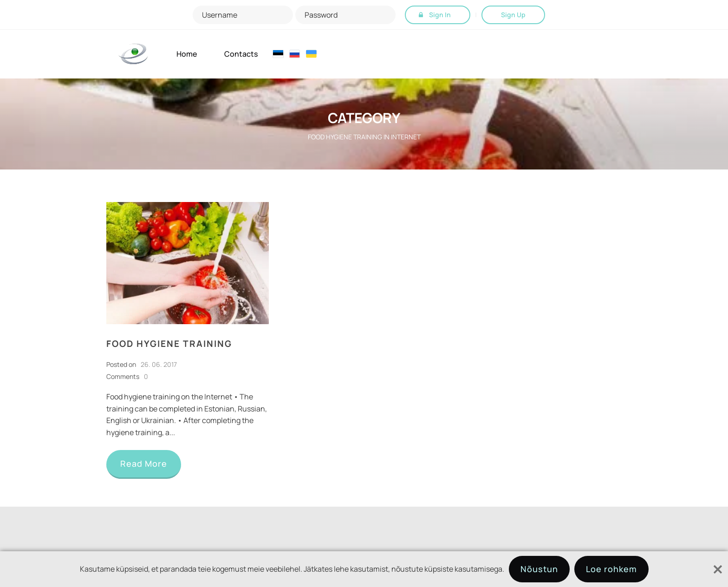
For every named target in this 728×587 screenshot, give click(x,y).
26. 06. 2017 (159, 364)
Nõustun (539, 569)
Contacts (241, 54)
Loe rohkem (611, 569)
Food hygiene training (169, 344)
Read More (144, 463)
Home (187, 54)
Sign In (440, 15)
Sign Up (513, 15)
